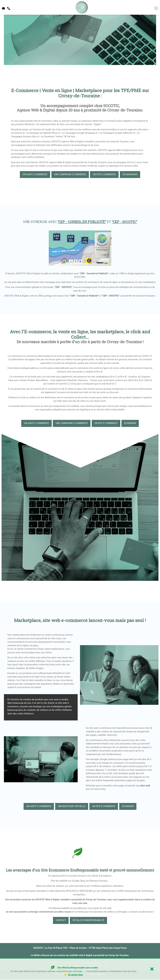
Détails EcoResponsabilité (89, 921)
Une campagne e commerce (70, 175)
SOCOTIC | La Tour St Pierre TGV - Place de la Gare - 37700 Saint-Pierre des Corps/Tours (80, 949)
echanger (132, 424)
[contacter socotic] (3, 8)
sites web (145, 786)
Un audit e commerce (33, 175)
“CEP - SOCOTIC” (63, 287)
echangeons (132, 175)
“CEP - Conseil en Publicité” (94, 274)
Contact (60, 921)
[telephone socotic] (9, 8)
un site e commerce (105, 175)
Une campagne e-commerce (71, 424)
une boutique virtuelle (71, 807)
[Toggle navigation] (156, 8)
